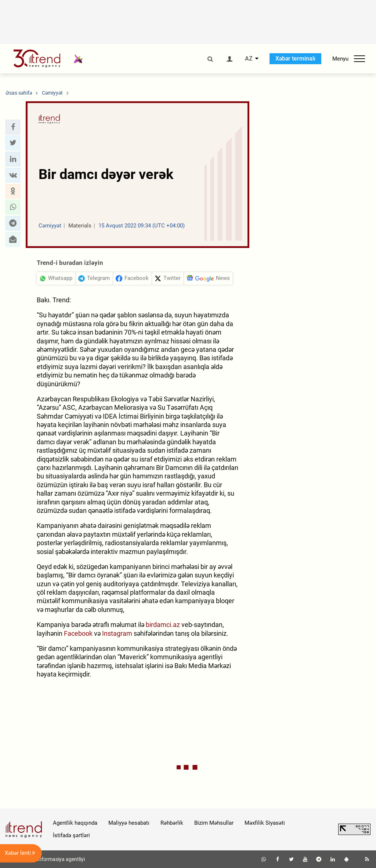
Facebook (78, 633)
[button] (13, 127)
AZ (249, 59)
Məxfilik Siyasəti (265, 823)
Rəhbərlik (172, 823)
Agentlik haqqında (75, 823)
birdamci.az (163, 625)
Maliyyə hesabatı (129, 823)
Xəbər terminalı (295, 59)
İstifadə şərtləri (71, 835)
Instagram (117, 633)
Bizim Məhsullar (214, 823)
